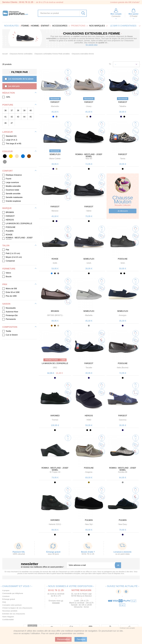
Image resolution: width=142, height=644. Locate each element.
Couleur (8, 151)
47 (12, 123)
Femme (26, 26)
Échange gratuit (9, 599)
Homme (35, 26)
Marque (7, 208)
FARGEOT (55, 102)
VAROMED (55, 416)
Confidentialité (8, 620)
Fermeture (9, 269)
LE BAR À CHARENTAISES (125, 26)
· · (55, 106)
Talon (6, 246)
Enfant (46, 26)
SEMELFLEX (55, 154)
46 (5, 123)
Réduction (9, 93)
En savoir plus (92, 45)
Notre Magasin (8, 617)
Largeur (8, 132)
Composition (10, 327)
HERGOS (89, 416)
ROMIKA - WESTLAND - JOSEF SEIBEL (89, 155)
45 (31, 117)
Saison (6, 304)
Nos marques (98, 26)
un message (58, 602)
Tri (110, 64)
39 (24, 110)
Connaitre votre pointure (12, 605)
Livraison (6, 596)
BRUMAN (55, 311)
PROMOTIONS (79, 26)
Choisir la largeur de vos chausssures (18, 608)
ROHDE (55, 259)
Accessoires (61, 26)
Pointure (8, 105)
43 (18, 117)
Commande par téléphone (13, 593)
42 (12, 117)
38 (18, 110)
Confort (8, 171)
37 (12, 110)
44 (24, 117)
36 (5, 110)
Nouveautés (12, 26)
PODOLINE (123, 259)
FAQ (4, 602)
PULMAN (89, 520)
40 (31, 110)
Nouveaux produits (10, 611)
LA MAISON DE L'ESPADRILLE (55, 363)
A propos (6, 590)
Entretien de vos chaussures (14, 614)
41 (5, 117)
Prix (5, 284)
